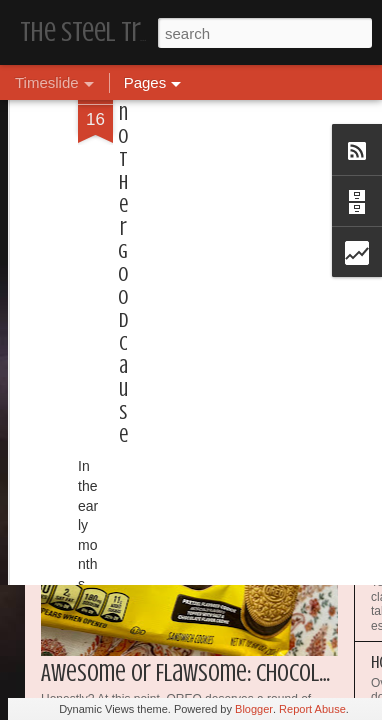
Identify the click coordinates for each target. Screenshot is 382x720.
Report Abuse (312, 709)
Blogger (254, 709)
